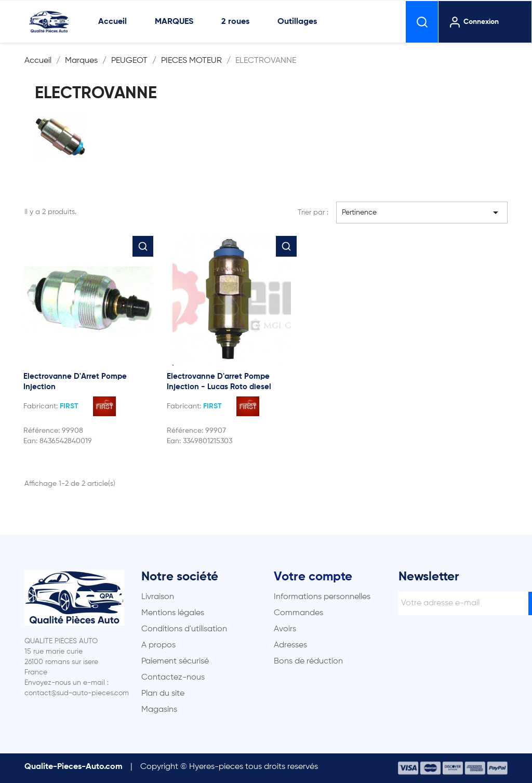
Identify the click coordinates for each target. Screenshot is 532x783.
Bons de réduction (308, 661)
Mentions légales (173, 613)
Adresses (290, 645)
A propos (158, 645)
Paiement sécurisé (175, 661)
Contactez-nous (173, 678)
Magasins (159, 710)
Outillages (297, 22)
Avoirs (285, 629)
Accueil (112, 22)
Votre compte (313, 577)
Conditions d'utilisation (184, 629)
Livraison (158, 597)
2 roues (235, 22)
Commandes (298, 613)
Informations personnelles (322, 597)
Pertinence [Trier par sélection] (422, 213)
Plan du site (163, 694)
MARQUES (174, 22)
